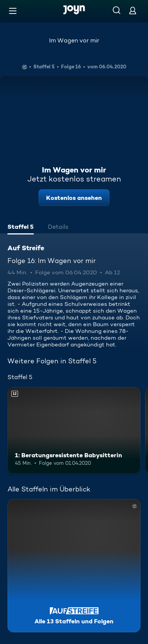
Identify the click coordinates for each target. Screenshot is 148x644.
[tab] (21, 228)
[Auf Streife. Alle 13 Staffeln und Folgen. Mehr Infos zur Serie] (74, 566)
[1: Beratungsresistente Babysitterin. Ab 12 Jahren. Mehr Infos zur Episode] (74, 430)
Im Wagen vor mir (74, 40)
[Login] (133, 10)
